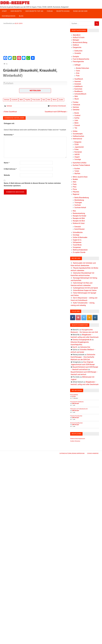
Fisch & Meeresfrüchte (81, 59)
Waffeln (77, 174)
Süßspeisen (77, 242)
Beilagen (76, 40)
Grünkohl (14, 100)
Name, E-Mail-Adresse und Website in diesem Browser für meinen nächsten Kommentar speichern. (32, 184)
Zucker (61, 100)
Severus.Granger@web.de (82, 340)
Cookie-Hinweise (75, 441)
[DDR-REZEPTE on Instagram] (95, 318)
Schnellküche (78, 232)
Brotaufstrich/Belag (80, 42)
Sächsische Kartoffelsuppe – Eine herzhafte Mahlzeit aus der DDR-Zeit (83, 357)
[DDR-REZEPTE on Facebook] (73, 318)
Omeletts (78, 53)
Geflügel (77, 65)
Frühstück (76, 105)
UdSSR (77, 154)
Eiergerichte (77, 47)
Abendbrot (77, 35)
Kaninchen (78, 89)
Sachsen (78, 205)
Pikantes (76, 192)
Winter (55, 100)
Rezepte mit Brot (79, 221)
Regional (76, 194)
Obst (74, 182)
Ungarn (77, 157)
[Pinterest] (78, 318)
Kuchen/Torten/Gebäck (81, 165)
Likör (76, 120)
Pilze (75, 187)
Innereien (78, 84)
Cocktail (77, 115)
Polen (76, 149)
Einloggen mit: (9, 123)
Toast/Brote (77, 245)
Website (7, 175)
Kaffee (77, 118)
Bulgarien (78, 142)
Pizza (75, 189)
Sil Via (74, 396)
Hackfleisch (79, 79)
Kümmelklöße (74, 395)
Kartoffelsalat (79, 229)
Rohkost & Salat (79, 223)
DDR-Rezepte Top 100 (34, 11)
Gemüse (7, 100)
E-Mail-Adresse (10, 169)
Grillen (75, 131)
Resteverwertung (79, 213)
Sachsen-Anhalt (80, 208)
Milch (21, 100)
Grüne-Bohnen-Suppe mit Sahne (85, 290)
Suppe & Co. (77, 240)
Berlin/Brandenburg (82, 198)
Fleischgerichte (78, 62)
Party (75, 184)
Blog (21, 16)
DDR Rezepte (76, 403)
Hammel (78, 81)
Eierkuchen (78, 51)
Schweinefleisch (80, 94)
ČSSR (76, 144)
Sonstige (78, 159)
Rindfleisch (78, 91)
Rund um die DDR (80, 11)
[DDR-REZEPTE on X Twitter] (84, 318)
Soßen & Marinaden (80, 237)
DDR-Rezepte (16, 11)
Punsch (77, 125)
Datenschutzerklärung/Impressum (72, 453)
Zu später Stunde (79, 252)
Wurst (77, 99)
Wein (49, 100)
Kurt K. (75, 347)
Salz (44, 100)
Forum (50, 11)
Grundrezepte (78, 134)
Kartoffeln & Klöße (80, 163)
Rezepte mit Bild (79, 218)
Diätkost (76, 45)
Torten (77, 171)
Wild (76, 96)
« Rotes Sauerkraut (10, 112)
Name (7, 163)
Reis (74, 211)
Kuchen (77, 169)
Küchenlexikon (9, 16)
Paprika (28, 100)
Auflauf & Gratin (79, 37)
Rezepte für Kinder (79, 216)
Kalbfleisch (78, 86)
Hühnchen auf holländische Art (79, 409)
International (77, 139)
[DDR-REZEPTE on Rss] (89, 318)
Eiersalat (78, 227)
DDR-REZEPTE (15, 3)
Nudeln (75, 179)
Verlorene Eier (85, 347)
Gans (78, 71)
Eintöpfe (76, 57)
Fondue (76, 102)
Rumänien (78, 152)
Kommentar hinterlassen (58, 106)
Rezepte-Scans (63, 11)
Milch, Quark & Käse (80, 177)
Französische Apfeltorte (77, 402)
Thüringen (78, 203)
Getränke (76, 110)
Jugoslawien (79, 147)
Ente (78, 73)
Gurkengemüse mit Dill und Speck (85, 288)
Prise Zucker (36, 100)
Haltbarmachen (78, 136)
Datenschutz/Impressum (78, 439)
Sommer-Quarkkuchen (76, 423)
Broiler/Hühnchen (83, 68)
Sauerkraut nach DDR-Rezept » (56, 112)
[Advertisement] (35, 40)
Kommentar (9, 135)
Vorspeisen (77, 247)
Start (4, 11)
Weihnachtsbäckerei (80, 250)
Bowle (77, 113)
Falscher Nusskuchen (76, 416)
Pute (78, 76)
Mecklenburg (79, 200)
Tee (76, 128)
